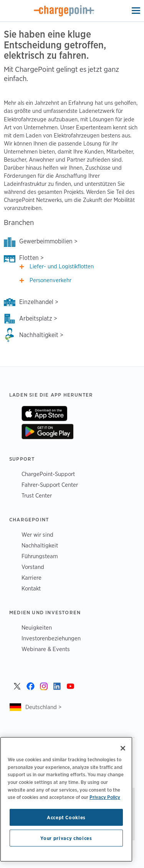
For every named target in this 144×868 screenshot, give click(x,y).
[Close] (123, 748)
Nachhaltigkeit (39, 335)
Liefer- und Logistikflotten (62, 266)
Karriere (31, 578)
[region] (66, 799)
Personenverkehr (50, 280)
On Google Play (47, 432)
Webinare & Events (46, 649)
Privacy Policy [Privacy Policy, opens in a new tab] (105, 797)
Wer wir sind (37, 535)
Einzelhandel (36, 302)
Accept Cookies (66, 817)
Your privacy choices (66, 838)
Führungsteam (40, 556)
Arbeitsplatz (36, 318)
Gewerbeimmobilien (46, 241)
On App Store (44, 413)
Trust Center (37, 495)
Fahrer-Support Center (50, 485)
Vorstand (33, 567)
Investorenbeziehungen (51, 638)
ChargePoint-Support (48, 474)
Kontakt (31, 588)
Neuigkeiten (37, 627)
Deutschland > (43, 707)
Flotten (29, 258)
